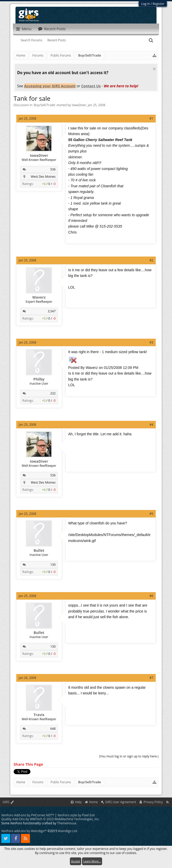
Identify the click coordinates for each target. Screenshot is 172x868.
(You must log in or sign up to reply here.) (129, 756)
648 (53, 729)
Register (158, 4)
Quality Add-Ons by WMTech (50, 819)
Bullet (39, 551)
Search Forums (31, 40)
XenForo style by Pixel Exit (76, 815)
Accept (76, 861)
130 (53, 565)
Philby (39, 379)
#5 (151, 514)
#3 (151, 342)
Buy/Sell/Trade (44, 105)
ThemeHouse (67, 823)
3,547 (52, 311)
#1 (151, 118)
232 (53, 393)
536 (53, 169)
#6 (151, 596)
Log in (146, 4)
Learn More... (92, 861)
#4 (151, 425)
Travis (39, 715)
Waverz (39, 297)
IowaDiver (79, 105)
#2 (151, 260)
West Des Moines (43, 177)
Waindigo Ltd (67, 831)
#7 (151, 678)
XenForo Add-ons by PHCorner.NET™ (28, 815)
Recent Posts (57, 40)
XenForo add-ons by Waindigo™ (24, 831)
